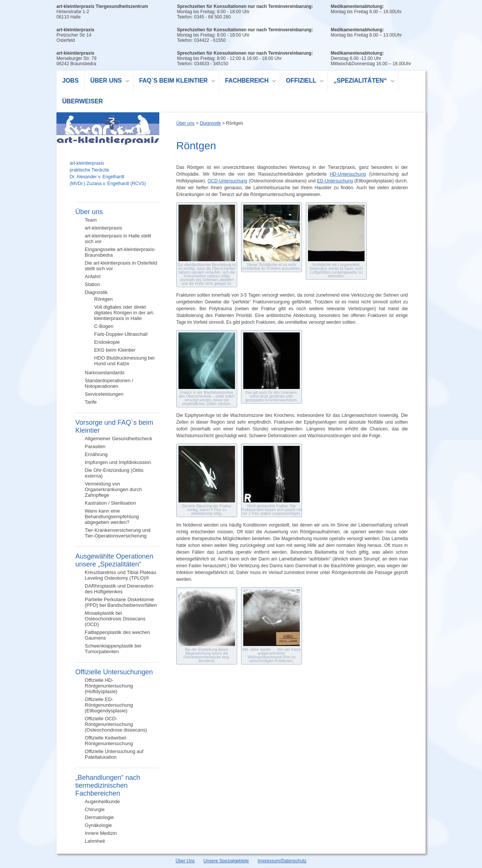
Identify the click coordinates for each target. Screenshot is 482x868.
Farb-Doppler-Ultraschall (121, 334)
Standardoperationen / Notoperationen (109, 383)
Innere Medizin (101, 833)
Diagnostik (96, 292)
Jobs (70, 80)
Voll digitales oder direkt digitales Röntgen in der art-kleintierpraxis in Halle (124, 313)
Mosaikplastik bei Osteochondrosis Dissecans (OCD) (115, 619)
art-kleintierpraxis (103, 228)
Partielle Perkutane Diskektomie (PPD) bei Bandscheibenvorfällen (121, 602)
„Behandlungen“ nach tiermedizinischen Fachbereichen (108, 785)
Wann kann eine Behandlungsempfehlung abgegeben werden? (112, 517)
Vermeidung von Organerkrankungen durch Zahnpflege (113, 489)
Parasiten (95, 446)
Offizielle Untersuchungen (114, 672)
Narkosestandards (105, 373)
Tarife (91, 402)
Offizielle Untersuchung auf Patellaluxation (114, 754)
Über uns (107, 82)
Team (91, 220)
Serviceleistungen (104, 394)
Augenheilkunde (102, 801)
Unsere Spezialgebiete (226, 861)
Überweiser (82, 101)
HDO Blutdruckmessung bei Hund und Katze (124, 361)
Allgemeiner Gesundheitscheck (118, 439)
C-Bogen (104, 326)
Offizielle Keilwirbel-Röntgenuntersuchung (109, 741)
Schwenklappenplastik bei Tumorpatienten (113, 649)
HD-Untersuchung (348, 174)
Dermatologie (99, 817)
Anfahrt (93, 276)
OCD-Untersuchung (227, 181)
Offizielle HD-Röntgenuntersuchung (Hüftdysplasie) (109, 686)
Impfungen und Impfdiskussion (118, 462)
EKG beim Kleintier (115, 350)
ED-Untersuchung (335, 181)
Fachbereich (248, 82)
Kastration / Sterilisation (111, 503)
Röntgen (103, 299)
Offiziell (302, 82)
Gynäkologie (98, 825)
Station (92, 284)
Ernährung (96, 454)
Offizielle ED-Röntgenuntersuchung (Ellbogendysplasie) (109, 705)
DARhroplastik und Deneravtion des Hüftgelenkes (119, 589)
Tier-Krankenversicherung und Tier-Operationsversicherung (117, 533)
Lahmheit (95, 841)
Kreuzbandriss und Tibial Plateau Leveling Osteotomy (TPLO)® (120, 575)
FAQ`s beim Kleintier (174, 82)
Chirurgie (95, 809)
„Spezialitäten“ (361, 82)
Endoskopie (107, 342)
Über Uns (185, 861)
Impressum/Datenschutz (282, 861)
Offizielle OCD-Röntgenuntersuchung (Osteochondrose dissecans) (116, 724)
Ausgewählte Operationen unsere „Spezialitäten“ (114, 560)
